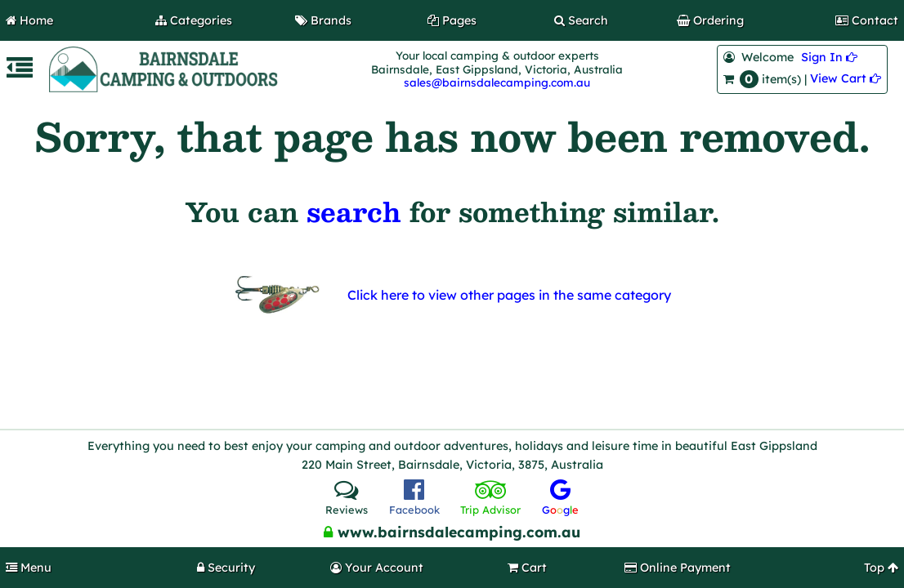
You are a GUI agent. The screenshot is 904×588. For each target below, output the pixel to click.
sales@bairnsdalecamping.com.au (497, 82)
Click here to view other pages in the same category (509, 295)
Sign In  (829, 57)
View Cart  (846, 78)
